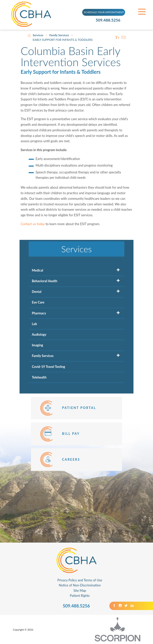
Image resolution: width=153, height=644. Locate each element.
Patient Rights (80, 596)
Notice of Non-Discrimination (80, 585)
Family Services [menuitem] (43, 356)
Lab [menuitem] (34, 324)
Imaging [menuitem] (37, 345)
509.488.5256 (109, 20)
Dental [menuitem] (37, 292)
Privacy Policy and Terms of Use (80, 580)
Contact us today (33, 224)
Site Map (80, 591)
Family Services (59, 35)
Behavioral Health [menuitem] (45, 281)
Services (38, 35)
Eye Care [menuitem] (38, 302)
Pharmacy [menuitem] (39, 313)
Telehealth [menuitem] (39, 377)
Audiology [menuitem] (39, 334)
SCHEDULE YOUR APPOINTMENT (104, 12)
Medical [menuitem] (37, 270)
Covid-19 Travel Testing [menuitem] (48, 367)
